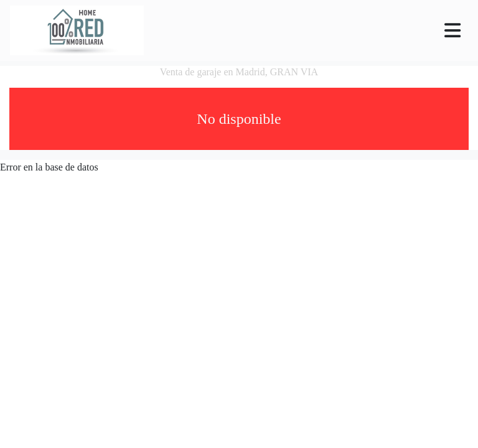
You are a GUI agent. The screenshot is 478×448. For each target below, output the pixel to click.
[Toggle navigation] (452, 30)
